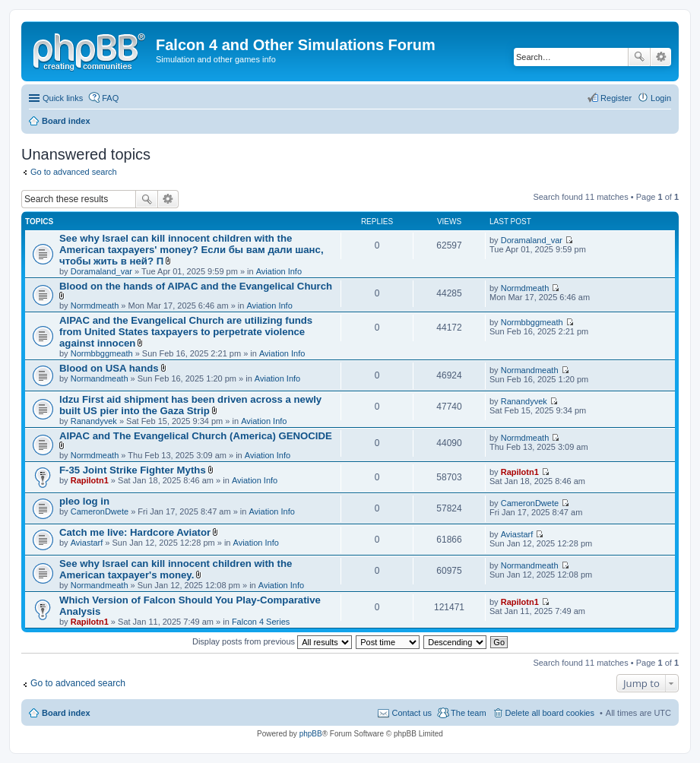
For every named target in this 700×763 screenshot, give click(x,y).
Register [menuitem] (616, 98)
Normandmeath (100, 378)
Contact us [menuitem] (412, 713)
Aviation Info (279, 271)
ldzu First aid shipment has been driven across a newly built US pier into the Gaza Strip (190, 405)
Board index (66, 713)
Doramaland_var (101, 271)
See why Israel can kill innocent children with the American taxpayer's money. (176, 569)
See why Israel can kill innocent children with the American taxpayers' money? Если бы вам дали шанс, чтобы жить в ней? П (192, 250)
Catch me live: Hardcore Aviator (135, 532)
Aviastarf (87, 543)
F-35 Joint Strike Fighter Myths (133, 470)
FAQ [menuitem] (110, 98)
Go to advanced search (74, 172)
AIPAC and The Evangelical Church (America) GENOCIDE (196, 436)
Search (639, 57)
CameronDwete (100, 511)
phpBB (311, 734)
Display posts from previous (272, 641)
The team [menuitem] (468, 713)
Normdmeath (95, 306)
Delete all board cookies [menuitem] (550, 713)
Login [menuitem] (661, 98)
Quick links (63, 98)
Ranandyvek (94, 421)
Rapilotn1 (90, 480)
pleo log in (84, 501)
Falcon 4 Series (261, 622)
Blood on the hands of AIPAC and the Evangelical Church (196, 286)
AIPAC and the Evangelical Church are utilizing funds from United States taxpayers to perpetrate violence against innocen (186, 332)
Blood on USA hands (109, 368)
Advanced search (661, 57)
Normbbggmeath (102, 353)
